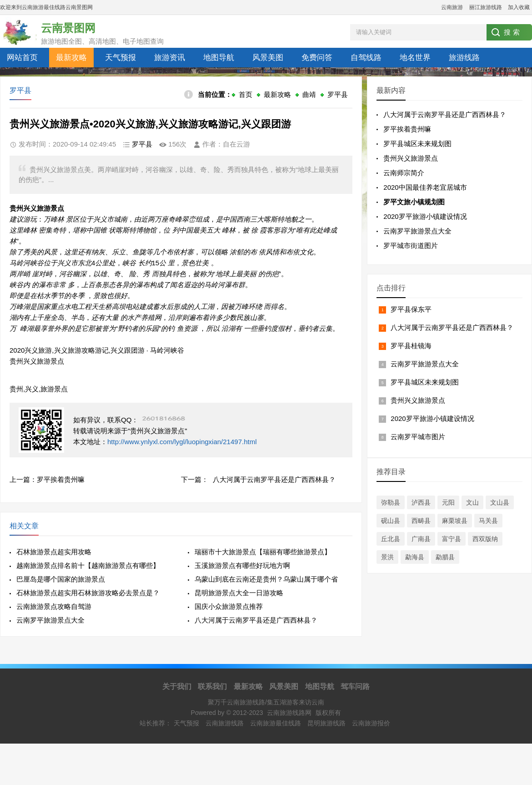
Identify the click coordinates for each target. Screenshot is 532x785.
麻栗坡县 (455, 521)
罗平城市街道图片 (411, 246)
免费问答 (317, 58)
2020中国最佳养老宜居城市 (425, 187)
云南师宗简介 (404, 173)
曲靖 (309, 94)
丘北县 (391, 539)
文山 (472, 502)
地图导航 (219, 58)
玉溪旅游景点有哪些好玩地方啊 (242, 565)
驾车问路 (355, 686)
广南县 (421, 539)
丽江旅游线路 (486, 7)
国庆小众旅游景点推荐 (229, 606)
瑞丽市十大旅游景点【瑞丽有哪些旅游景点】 (263, 552)
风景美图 (268, 58)
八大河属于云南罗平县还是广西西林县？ (274, 479)
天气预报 (120, 58)
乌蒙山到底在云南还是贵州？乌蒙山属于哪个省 (266, 579)
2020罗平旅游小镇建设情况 (425, 216)
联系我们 (212, 686)
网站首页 (22, 58)
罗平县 (338, 94)
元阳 (448, 502)
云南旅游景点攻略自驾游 (54, 606)
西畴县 (421, 521)
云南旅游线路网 (289, 713)
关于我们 (177, 686)
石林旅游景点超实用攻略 (54, 552)
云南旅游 (452, 7)
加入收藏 (519, 7)
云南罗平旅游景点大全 (50, 620)
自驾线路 (366, 58)
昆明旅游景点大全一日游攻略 (239, 593)
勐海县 (415, 557)
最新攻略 (71, 58)
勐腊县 (445, 557)
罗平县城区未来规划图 (417, 144)
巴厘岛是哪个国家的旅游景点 (61, 579)
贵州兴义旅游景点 (411, 158)
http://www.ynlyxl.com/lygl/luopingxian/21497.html (182, 442)
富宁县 (452, 539)
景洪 (387, 557)
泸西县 (421, 502)
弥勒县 (391, 502)
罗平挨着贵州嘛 (61, 479)
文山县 (500, 502)
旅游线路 (464, 58)
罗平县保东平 (411, 309)
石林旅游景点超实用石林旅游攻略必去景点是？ (88, 593)
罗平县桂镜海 (411, 346)
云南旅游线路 (225, 723)
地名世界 (415, 58)
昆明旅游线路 (326, 723)
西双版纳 (485, 539)
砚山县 (391, 521)
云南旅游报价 (371, 723)
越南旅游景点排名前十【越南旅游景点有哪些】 (88, 565)
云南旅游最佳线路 (276, 723)
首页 (246, 94)
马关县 (488, 521)
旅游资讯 (170, 58)
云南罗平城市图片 (418, 437)
